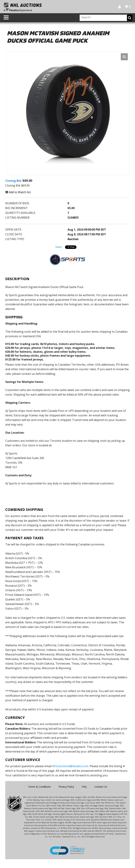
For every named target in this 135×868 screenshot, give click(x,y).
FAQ (84, 787)
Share (59, 247)
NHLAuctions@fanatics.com (70, 766)
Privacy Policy (66, 787)
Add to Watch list (18, 192)
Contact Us (101, 787)
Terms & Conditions (39, 787)
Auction (73, 239)
